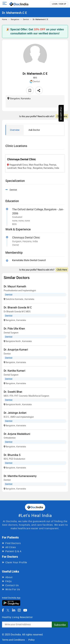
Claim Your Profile (16, 562)
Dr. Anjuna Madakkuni (17, 434)
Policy (31, 640)
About (9, 577)
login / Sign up (59, 4)
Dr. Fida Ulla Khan (14, 328)
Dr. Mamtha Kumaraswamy (20, 476)
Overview (15, 130)
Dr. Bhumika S (12, 455)
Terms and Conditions (13, 640)
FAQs (9, 581)
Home (5, 19)
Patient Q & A (13, 551)
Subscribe (60, 625)
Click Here (62, 116)
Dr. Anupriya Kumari (16, 350)
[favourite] (30, 90)
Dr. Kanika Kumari (15, 371)
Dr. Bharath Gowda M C (18, 307)
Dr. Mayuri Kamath (15, 286)
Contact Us (12, 585)
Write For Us (13, 589)
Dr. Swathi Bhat (13, 392)
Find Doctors (13, 543)
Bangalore (15, 19)
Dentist (26, 19)
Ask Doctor (34, 130)
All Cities (11, 547)
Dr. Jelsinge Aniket (15, 413)
